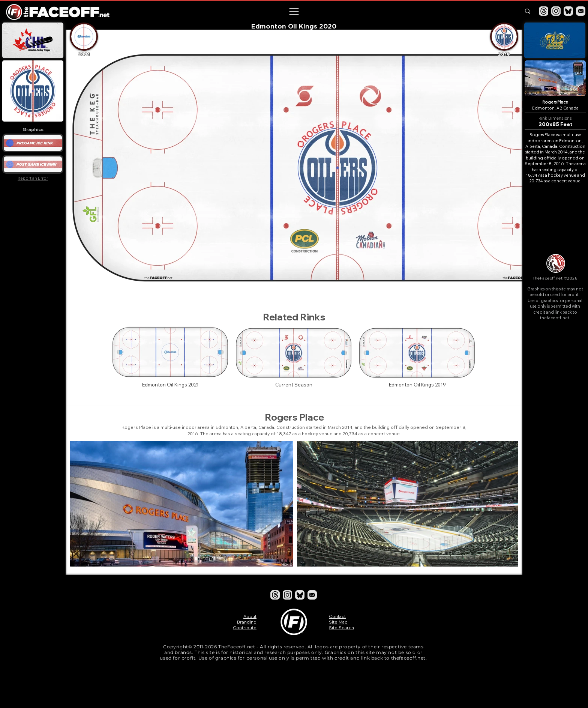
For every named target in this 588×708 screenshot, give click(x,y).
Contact (337, 616)
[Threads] (544, 11)
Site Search (341, 628)
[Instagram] (556, 11)
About (250, 616)
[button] (294, 11)
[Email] (581, 11)
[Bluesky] (568, 11)
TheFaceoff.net (237, 647)
